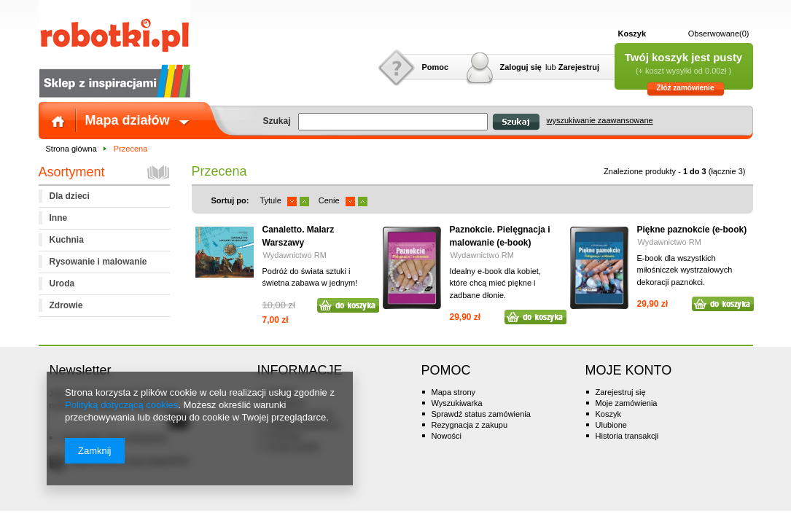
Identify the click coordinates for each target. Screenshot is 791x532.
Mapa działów (128, 120)
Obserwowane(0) (719, 34)
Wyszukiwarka (457, 403)
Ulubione (611, 425)
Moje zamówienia (627, 403)
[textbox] (393, 122)
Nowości (447, 436)
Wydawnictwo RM (295, 255)
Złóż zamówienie (686, 88)
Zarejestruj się (621, 392)
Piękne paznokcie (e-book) (692, 230)
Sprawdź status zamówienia (481, 414)
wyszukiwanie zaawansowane (600, 120)
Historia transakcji (627, 436)
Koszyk (632, 34)
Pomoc (436, 67)
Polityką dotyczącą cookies (121, 405)
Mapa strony (454, 392)
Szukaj (516, 122)
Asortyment (72, 172)
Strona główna (71, 149)
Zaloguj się (521, 67)
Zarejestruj (579, 67)
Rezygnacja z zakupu (470, 425)
